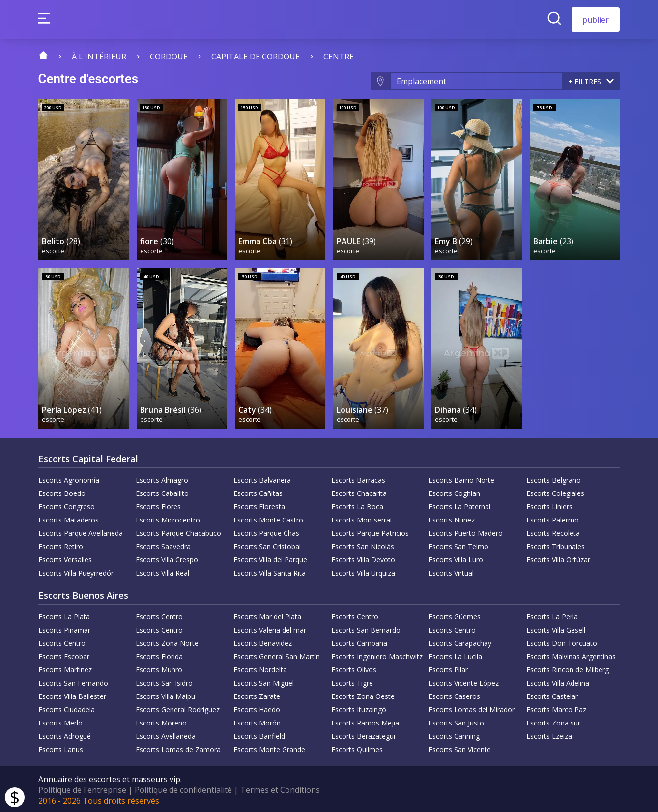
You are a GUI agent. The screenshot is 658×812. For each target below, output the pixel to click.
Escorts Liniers (549, 505)
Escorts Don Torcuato (562, 642)
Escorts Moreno (161, 721)
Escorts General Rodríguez (178, 708)
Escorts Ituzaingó (359, 708)
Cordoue (169, 57)
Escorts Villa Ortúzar (558, 558)
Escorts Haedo (257, 708)
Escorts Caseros (454, 695)
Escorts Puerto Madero (466, 532)
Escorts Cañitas (258, 492)
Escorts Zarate (257, 695)
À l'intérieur (99, 57)
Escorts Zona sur (553, 721)
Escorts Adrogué (65, 735)
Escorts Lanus (61, 748)
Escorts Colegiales (555, 492)
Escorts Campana (359, 642)
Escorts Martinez (65, 668)
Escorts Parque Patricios (370, 532)
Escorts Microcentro (168, 518)
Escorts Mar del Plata (267, 615)
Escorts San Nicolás (363, 545)
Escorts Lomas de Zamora (178, 748)
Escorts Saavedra (163, 545)
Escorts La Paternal (459, 505)
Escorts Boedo (62, 492)
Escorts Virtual (451, 571)
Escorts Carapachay (460, 642)
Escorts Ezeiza (549, 735)
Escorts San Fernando (73, 681)
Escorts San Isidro (164, 681)
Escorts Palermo (553, 518)
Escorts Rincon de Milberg (568, 668)
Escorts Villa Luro (456, 558)
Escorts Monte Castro (268, 518)
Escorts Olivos (354, 668)
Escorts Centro (159, 615)
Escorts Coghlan (454, 492)
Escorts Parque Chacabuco (178, 532)
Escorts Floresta (259, 505)
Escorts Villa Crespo (167, 558)
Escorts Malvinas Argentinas (571, 655)
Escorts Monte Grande (269, 748)
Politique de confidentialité (183, 788)
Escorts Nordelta (260, 668)
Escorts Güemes (455, 615)
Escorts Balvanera (262, 478)
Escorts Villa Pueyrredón (77, 571)
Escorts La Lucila (455, 655)
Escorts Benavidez (263, 642)
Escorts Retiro (61, 545)
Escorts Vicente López (464, 681)
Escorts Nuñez (452, 518)
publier (596, 20)
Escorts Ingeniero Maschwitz (377, 655)
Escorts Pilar (448, 668)
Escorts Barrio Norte (461, 478)
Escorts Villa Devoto (363, 558)
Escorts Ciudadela (67, 708)
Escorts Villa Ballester (72, 695)
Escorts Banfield (259, 735)
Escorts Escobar (64, 655)
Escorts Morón (257, 721)
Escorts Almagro (162, 478)
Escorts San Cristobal (267, 545)
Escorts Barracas (358, 478)
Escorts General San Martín (277, 655)
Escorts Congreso (67, 505)
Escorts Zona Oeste (363, 695)
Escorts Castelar (552, 695)
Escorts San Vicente (460, 748)
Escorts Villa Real (162, 571)
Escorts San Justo (456, 721)
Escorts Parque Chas (266, 532)
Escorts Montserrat (362, 518)
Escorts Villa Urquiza (363, 571)
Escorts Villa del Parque (270, 558)
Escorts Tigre (352, 681)
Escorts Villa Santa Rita (270, 571)
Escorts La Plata (64, 615)
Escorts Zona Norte (167, 642)
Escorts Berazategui (363, 735)
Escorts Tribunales (556, 545)
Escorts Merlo (60, 721)
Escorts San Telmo (458, 545)
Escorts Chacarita (359, 492)
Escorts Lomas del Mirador (472, 708)
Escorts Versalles (65, 558)
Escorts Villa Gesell (556, 628)
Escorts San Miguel (264, 681)
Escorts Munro (159, 668)
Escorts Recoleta (553, 532)
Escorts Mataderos (69, 518)
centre (339, 57)
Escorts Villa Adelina (558, 681)
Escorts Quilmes (357, 748)
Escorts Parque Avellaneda (81, 532)
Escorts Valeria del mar (270, 628)
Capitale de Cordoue (256, 57)
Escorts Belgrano (554, 478)
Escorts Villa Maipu (165, 695)
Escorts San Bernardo (366, 628)
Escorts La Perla (552, 615)
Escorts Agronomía (69, 478)
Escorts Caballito (162, 492)
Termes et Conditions (280, 788)
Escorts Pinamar (64, 628)
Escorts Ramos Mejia (365, 721)
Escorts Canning (454, 735)
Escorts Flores (158, 505)
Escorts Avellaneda (166, 735)
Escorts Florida (159, 655)
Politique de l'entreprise (82, 788)
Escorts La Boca (357, 505)
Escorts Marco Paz (556, 708)
